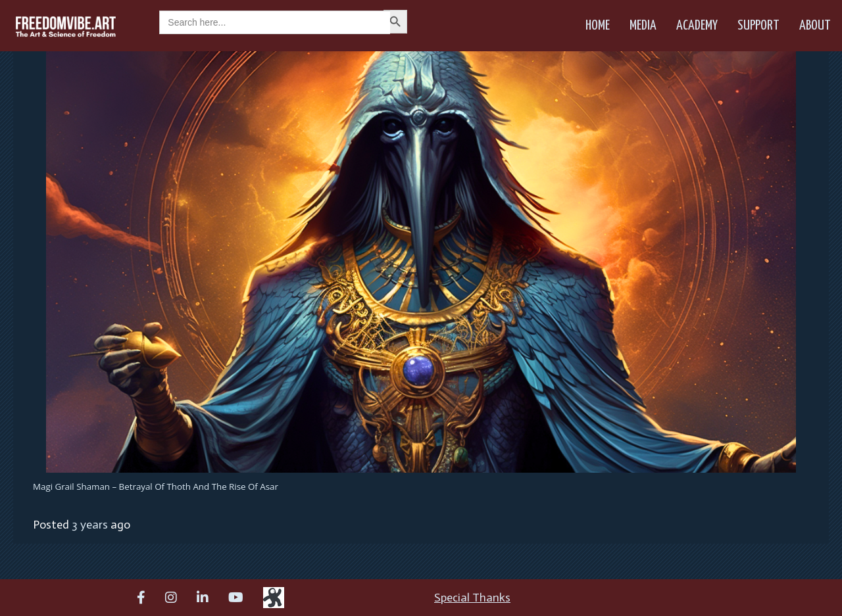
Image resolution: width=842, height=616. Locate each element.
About (815, 26)
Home (598, 26)
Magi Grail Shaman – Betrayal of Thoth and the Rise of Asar (156, 486)
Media (643, 26)
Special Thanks (472, 598)
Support (758, 26)
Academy (697, 26)
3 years (90, 525)
